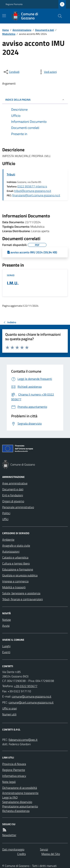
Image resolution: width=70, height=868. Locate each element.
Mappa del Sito (51, 854)
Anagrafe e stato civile (16, 546)
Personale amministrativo (18, 507)
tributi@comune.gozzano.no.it (33, 191)
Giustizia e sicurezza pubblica (20, 575)
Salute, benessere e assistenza (21, 593)
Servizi (11, 275)
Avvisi (6, 626)
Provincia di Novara (14, 764)
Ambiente (8, 540)
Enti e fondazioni (13, 495)
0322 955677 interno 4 (32, 186)
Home (6, 30)
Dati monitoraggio (13, 849)
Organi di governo (13, 501)
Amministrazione (22, 30)
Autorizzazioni (11, 551)
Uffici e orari (10, 708)
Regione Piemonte (14, 4)
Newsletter (9, 835)
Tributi (11, 174)
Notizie (7, 620)
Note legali (9, 782)
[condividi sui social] (11, 72)
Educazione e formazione (18, 569)
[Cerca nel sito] (58, 16)
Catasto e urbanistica (15, 557)
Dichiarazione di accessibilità (20, 788)
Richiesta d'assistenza (16, 811)
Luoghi (6, 646)
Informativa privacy (14, 776)
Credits (21, 854)
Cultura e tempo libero (16, 563)
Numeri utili (9, 714)
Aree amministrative (15, 483)
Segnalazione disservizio (17, 802)
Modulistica (9, 34)
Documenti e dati (45, 30)
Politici (6, 513)
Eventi (6, 652)
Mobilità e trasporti (14, 587)
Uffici (5, 519)
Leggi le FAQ (10, 797)
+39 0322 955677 (26, 686)
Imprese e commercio (15, 581)
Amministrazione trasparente (20, 793)
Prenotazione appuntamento (20, 806)
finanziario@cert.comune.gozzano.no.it (36, 195)
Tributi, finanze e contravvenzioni (22, 599)
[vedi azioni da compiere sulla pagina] (47, 72)
